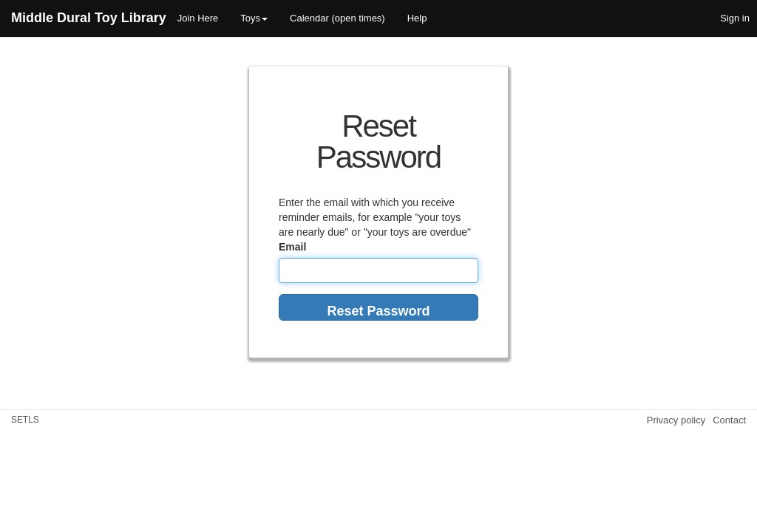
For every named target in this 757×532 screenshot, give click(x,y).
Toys (254, 18)
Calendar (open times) (337, 18)
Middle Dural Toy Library (89, 18)
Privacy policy (676, 420)
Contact (729, 420)
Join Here (198, 18)
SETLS (25, 420)
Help (417, 18)
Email (292, 247)
